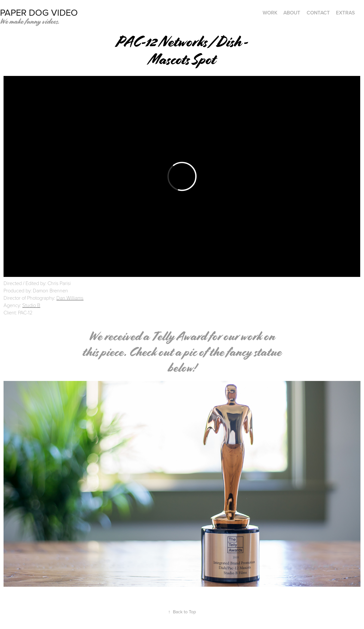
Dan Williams (70, 298)
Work (270, 13)
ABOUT (292, 13)
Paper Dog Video (39, 12)
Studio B (31, 305)
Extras (345, 13)
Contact (318, 13)
